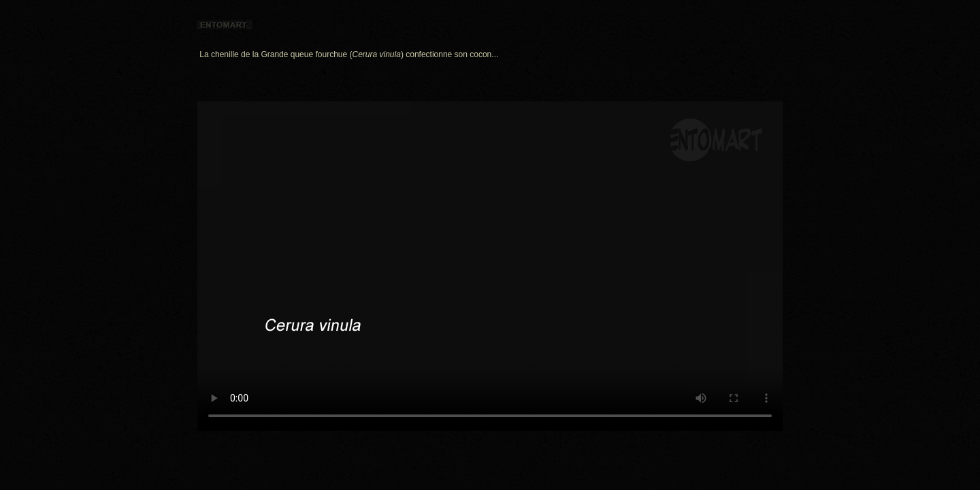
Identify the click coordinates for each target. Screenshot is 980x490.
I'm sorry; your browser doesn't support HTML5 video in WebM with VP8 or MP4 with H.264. (490, 266)
